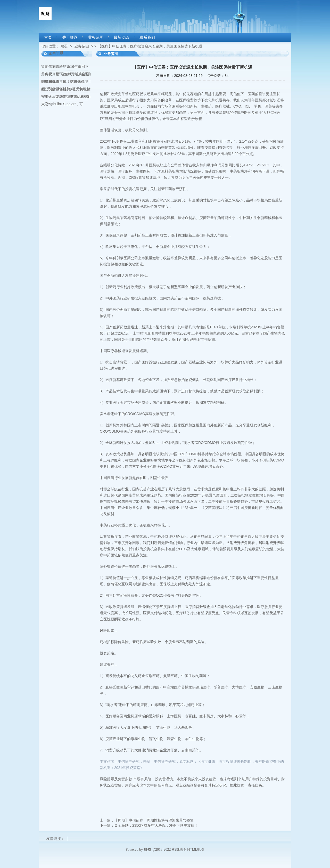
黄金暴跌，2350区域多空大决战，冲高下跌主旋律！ (156, 825)
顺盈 (64, 46)
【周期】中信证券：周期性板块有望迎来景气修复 (154, 820)
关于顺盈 (70, 37)
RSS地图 (179, 849)
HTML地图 (196, 849)
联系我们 (147, 37)
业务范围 (96, 37)
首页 (48, 37)
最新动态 (121, 37)
